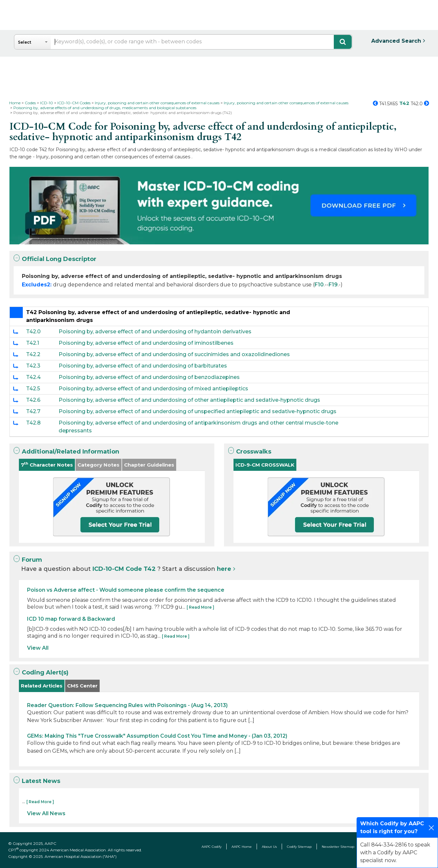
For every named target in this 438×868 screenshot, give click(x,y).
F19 (333, 285)
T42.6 (33, 400)
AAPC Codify (212, 847)
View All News (46, 813)
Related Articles (42, 686)
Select (25, 42)
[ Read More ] (200, 607)
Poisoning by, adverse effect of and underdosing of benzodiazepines (149, 377)
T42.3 (33, 366)
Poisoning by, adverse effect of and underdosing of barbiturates (143, 366)
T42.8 (33, 423)
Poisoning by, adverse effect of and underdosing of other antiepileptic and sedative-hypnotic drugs (189, 400)
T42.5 (33, 389)
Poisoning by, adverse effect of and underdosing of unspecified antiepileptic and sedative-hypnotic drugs (198, 411)
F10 (319, 285)
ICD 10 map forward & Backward (71, 619)
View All (38, 648)
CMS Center (82, 686)
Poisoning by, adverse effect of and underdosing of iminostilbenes (146, 343)
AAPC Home (242, 847)
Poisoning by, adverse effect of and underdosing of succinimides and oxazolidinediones (174, 354)
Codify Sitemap (299, 847)
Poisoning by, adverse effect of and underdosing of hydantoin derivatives (155, 332)
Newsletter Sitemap (338, 847)
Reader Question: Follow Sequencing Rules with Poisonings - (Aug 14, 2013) (127, 705)
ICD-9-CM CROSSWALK (265, 465)
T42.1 (33, 343)
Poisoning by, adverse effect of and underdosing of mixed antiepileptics (153, 389)
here (224, 569)
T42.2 (33, 354)
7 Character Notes (47, 464)
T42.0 (33, 332)
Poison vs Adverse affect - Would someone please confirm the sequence (126, 590)
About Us (269, 847)
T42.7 (33, 411)
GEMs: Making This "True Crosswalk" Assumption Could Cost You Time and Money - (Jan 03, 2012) (157, 736)
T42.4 (33, 377)
